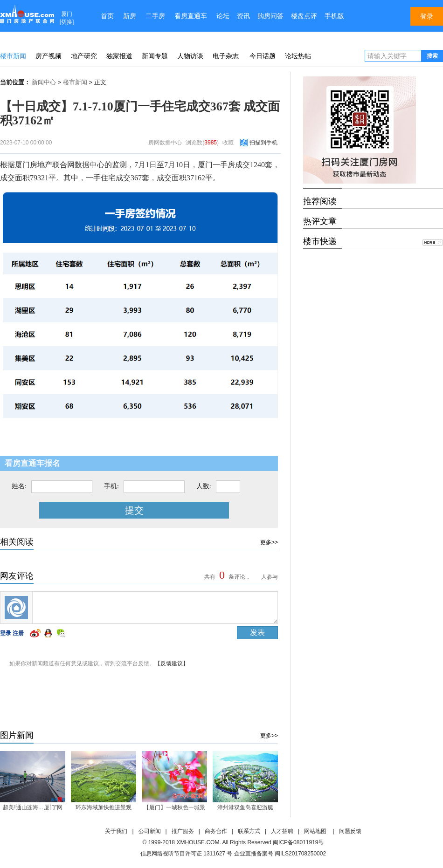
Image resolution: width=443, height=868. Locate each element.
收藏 (228, 143)
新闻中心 (44, 82)
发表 (257, 632)
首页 (107, 16)
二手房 (155, 16)
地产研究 (84, 56)
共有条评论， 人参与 (240, 577)
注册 (18, 633)
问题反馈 (350, 831)
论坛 (223, 16)
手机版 (334, 16)
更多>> (269, 542)
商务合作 (216, 831)
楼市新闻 (13, 56)
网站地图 (315, 831)
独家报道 (119, 56)
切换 (67, 22)
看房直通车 (191, 16)
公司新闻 (150, 831)
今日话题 (263, 56)
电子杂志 (226, 56)
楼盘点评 (304, 16)
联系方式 (249, 831)
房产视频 (48, 56)
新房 (130, 16)
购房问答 (270, 16)
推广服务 (183, 831)
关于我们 (116, 831)
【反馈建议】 (172, 663)
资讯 (243, 16)
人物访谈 (190, 56)
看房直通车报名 (32, 463)
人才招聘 (282, 831)
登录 (6, 633)
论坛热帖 (298, 56)
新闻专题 (155, 56)
